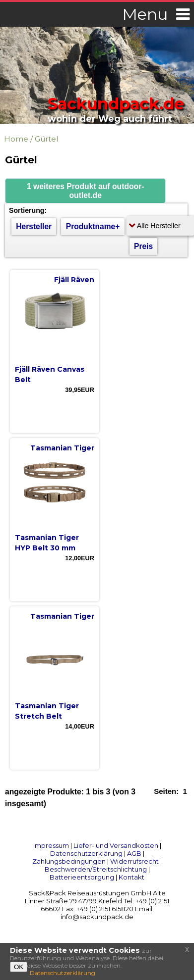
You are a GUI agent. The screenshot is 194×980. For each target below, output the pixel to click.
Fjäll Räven (74, 280)
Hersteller (34, 226)
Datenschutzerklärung (86, 853)
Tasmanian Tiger (62, 448)
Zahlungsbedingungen (69, 861)
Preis (143, 246)
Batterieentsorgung (82, 877)
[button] (85, 191)
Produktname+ (93, 226)
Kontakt (131, 877)
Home (16, 139)
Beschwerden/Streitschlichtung (96, 869)
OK (19, 967)
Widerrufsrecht (134, 861)
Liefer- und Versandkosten (116, 845)
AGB (134, 853)
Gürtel (46, 139)
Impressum (51, 845)
